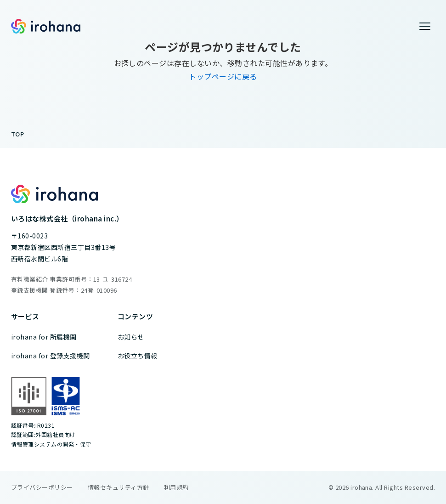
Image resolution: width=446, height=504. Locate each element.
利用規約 (176, 487)
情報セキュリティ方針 (119, 487)
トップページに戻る (223, 76)
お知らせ (131, 337)
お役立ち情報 (138, 356)
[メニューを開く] (425, 26)
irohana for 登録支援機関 (51, 356)
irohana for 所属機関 (44, 337)
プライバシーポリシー (42, 487)
